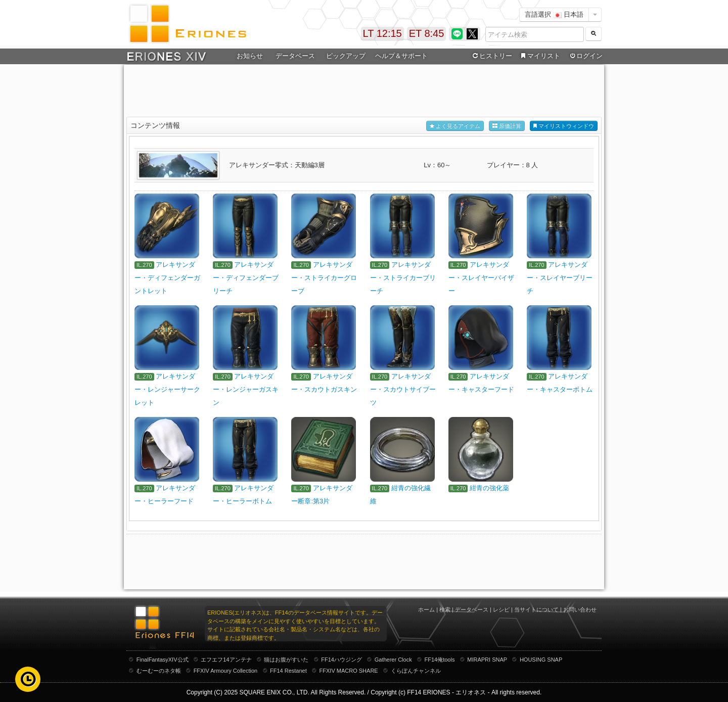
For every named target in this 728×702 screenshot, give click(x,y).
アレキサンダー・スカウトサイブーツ (403, 389)
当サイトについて (536, 610)
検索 (445, 610)
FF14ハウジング (342, 660)
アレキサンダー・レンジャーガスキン (246, 389)
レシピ (501, 610)
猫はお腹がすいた (286, 660)
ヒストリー (491, 56)
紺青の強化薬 (489, 488)
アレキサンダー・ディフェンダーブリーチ (246, 278)
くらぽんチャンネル (416, 671)
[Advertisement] (364, 91)
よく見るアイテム (455, 126)
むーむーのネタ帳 (159, 671)
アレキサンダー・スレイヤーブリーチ (560, 278)
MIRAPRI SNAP (487, 660)
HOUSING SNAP (541, 660)
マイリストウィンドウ (564, 126)
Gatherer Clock (393, 660)
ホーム (426, 610)
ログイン (585, 56)
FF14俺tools (440, 660)
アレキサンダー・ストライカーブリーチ (403, 278)
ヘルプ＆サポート (401, 56)
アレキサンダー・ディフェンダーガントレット (167, 278)
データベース (295, 56)
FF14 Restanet (288, 671)
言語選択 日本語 (554, 14)
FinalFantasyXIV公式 (163, 660)
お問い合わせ (580, 610)
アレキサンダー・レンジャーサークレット (167, 389)
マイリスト (539, 56)
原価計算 (507, 126)
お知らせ (250, 56)
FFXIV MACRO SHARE (349, 671)
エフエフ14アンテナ (226, 660)
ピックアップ (346, 56)
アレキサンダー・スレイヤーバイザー (481, 278)
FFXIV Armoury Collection (226, 671)
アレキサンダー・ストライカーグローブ (324, 278)
